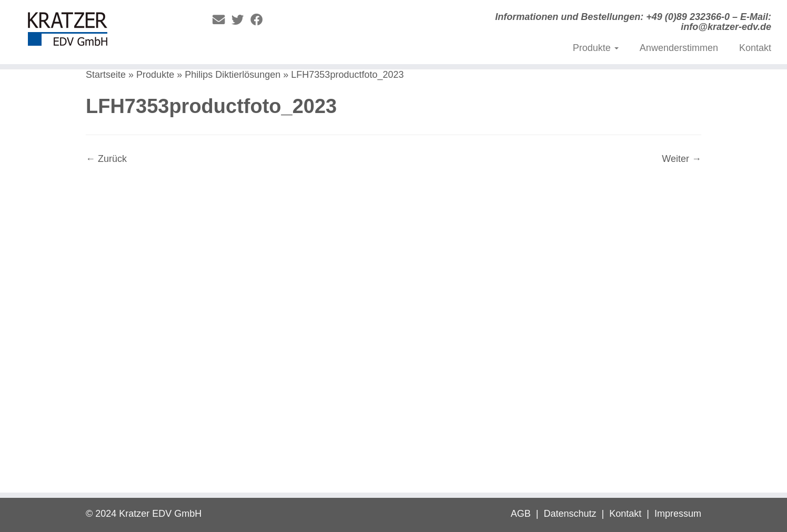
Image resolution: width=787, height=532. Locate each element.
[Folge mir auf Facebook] (260, 20)
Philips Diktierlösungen (233, 75)
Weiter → (682, 159)
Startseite (106, 75)
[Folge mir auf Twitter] (241, 20)
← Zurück (106, 159)
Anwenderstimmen (679, 48)
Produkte (596, 48)
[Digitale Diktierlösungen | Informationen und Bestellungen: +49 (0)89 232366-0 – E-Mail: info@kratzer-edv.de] (91, 32)
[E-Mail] (222, 20)
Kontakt (755, 48)
